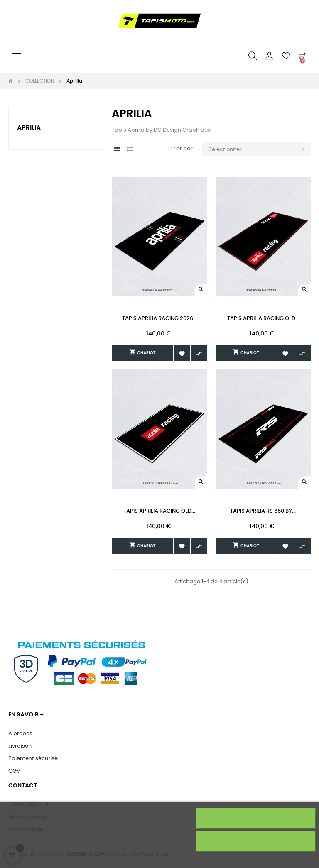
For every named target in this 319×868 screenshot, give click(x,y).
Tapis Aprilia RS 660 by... (263, 511)
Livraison (20, 746)
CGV (14, 771)
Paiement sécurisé (33, 759)
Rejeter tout (256, 819)
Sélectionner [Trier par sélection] (259, 149)
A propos (20, 734)
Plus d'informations (43, 857)
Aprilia (29, 128)
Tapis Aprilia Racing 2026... (159, 319)
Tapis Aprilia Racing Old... (263, 319)
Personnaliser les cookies (109, 857)
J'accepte (256, 841)
